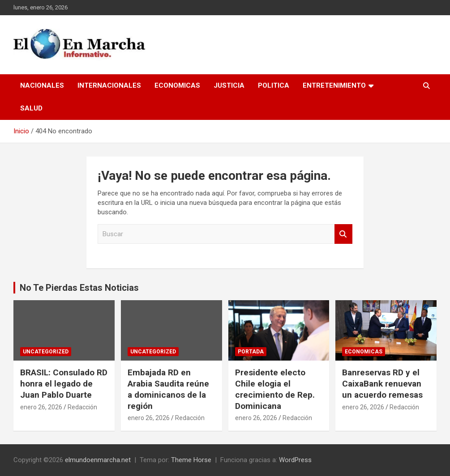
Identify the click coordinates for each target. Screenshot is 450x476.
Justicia (229, 85)
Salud (31, 108)
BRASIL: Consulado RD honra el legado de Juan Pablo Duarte (64, 383)
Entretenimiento (334, 85)
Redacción (82, 407)
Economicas (177, 85)
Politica (274, 85)
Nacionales (42, 85)
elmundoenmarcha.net (98, 460)
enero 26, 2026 (41, 407)
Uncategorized (46, 352)
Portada (251, 352)
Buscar (343, 234)
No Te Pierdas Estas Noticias (79, 288)
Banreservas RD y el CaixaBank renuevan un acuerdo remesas (382, 383)
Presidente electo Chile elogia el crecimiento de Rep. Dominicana (275, 389)
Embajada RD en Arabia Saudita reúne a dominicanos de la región (168, 389)
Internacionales (109, 85)
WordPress (295, 460)
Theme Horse (191, 460)
